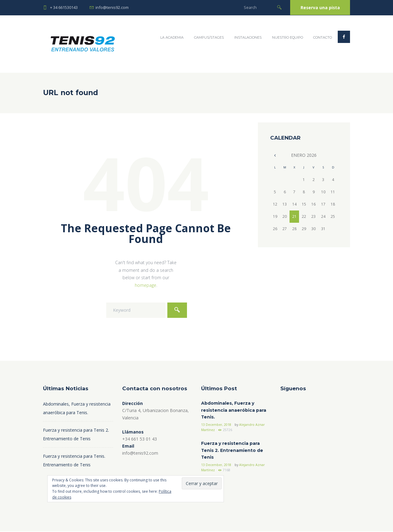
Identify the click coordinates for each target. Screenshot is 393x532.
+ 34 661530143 (64, 7)
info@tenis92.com (112, 7)
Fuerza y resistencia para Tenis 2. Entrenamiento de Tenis (232, 451)
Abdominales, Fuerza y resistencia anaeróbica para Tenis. (234, 410)
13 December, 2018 (217, 425)
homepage (146, 285)
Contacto (323, 38)
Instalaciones (248, 38)
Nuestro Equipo (287, 38)
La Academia (172, 38)
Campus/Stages (209, 38)
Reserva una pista (319, 8)
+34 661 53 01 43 (140, 439)
